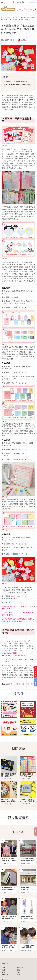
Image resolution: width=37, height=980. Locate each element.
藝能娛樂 (5, 975)
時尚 (18, 972)
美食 (3, 972)
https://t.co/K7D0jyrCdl (11, 653)
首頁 (3, 17)
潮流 (3, 970)
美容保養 (20, 967)
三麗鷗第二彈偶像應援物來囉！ (17, 82)
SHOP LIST (17, 598)
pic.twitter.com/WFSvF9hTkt (14, 655)
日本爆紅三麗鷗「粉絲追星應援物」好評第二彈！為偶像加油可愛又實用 (18, 18)
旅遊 (18, 970)
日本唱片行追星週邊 (18, 100)
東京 (20, 9)
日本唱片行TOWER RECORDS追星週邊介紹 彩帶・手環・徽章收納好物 (18, 620)
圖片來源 (5, 145)
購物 (9, 17)
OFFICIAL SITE (22, 596)
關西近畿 (29, 9)
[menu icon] (2, 2)
